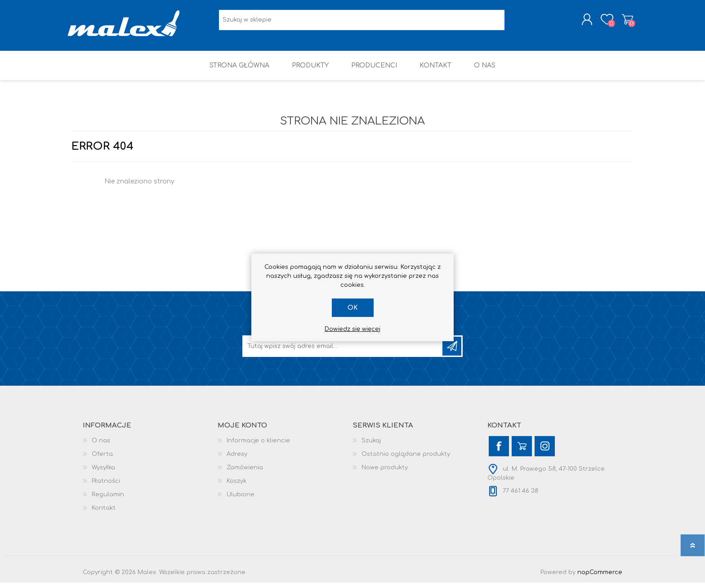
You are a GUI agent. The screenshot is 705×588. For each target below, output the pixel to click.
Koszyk (623, 22)
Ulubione (241, 500)
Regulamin (108, 500)
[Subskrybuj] (343, 352)
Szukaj (371, 446)
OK (353, 308)
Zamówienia (245, 473)
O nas (101, 446)
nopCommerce (600, 578)
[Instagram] (545, 452)
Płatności (106, 486)
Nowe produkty (385, 473)
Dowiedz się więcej (352, 329)
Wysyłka (103, 473)
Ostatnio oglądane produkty (406, 459)
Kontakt (104, 513)
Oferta (102, 459)
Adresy (237, 459)
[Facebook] (499, 452)
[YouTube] (522, 452)
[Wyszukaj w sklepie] (362, 23)
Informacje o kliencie (258, 446)
